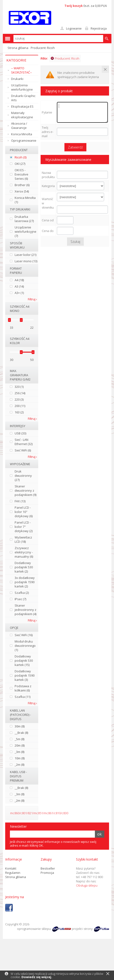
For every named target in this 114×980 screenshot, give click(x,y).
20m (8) (20, 745)
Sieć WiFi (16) (24, 635)
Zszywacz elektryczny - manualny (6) (24, 552)
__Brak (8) (21, 733)
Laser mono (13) (26, 261)
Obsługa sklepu (87, 885)
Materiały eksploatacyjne (22, 115)
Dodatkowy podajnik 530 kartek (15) (24, 661)
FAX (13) (20, 501)
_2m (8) (19, 765)
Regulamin (13, 873)
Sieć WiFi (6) (23, 450)
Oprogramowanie (24, 140)
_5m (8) (19, 739)
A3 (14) (19, 286)
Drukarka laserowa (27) (24, 219)
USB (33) (20, 433)
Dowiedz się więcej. (37, 977)
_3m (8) (19, 752)
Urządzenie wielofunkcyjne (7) (25, 232)
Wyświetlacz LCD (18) (23, 539)
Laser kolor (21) (25, 255)
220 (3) (19, 399)
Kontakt (11, 868)
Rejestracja (99, 28)
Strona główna (18, 48)
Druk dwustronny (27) (23, 476)
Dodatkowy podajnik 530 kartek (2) (24, 567)
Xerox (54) (22, 191)
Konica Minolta (22, 134)
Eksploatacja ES (22, 106)
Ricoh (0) (21, 157)
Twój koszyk (74, 6)
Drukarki (17, 79)
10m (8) (20, 758)
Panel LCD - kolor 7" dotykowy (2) (24, 527)
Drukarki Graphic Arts (23, 98)
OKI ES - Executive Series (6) (21, 174)
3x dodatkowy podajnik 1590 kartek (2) (25, 582)
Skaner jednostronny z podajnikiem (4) (25, 610)
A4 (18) (19, 280)
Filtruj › (32, 299)
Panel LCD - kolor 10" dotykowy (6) (24, 512)
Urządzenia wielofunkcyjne (22, 87)
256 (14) (20, 393)
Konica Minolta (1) (25, 200)
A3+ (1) (19, 293)
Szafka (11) (23, 697)
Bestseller (48, 868)
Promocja (47, 873)
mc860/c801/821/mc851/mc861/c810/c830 (39, 813)
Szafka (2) (22, 593)
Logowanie (74, 28)
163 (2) (19, 412)
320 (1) (19, 387)
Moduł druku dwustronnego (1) (25, 646)
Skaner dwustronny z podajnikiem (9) (25, 490)
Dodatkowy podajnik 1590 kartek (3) (25, 675)
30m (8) (20, 726)
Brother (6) (22, 185)
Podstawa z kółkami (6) (23, 688)
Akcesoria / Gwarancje (19, 126)
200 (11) (20, 406)
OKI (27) (20, 164)
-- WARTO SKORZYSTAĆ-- (21, 70)
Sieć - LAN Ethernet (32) (24, 442)
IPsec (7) (20, 599)
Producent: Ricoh (65, 58)
